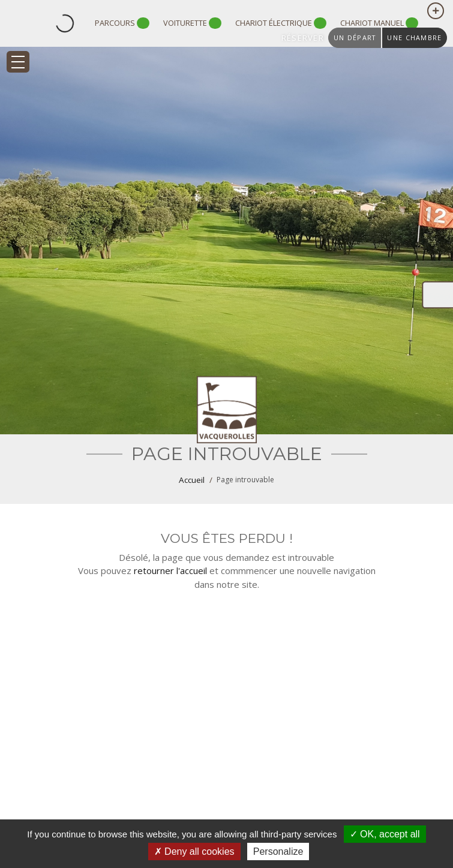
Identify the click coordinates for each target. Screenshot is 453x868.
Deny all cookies (194, 852)
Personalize (278, 852)
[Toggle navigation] (18, 62)
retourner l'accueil (170, 570)
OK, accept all (385, 834)
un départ (355, 37)
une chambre (414, 37)
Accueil (192, 480)
